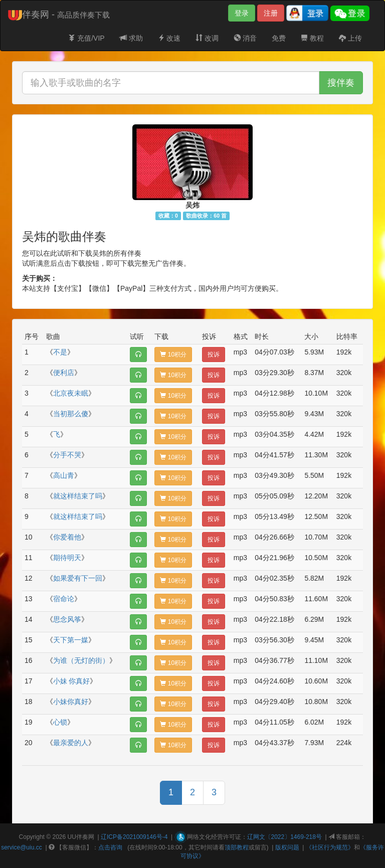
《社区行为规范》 (330, 847)
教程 (312, 38)
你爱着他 (67, 537)
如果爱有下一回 (78, 578)
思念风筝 (67, 619)
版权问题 (287, 847)
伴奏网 (85, 837)
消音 (245, 38)
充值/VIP (86, 38)
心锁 (60, 722)
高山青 (64, 475)
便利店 (64, 373)
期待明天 (67, 558)
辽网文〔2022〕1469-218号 (284, 837)
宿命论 (64, 599)
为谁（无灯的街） (81, 660)
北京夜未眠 (71, 393)
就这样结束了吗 (78, 496)
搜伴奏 (341, 83)
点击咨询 (110, 847)
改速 (169, 38)
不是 (60, 352)
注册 (271, 13)
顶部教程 (237, 847)
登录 (242, 13)
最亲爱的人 (71, 743)
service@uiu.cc (22, 847)
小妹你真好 (71, 702)
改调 (207, 38)
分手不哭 (67, 455)
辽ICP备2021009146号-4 (134, 837)
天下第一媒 (71, 640)
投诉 (214, 355)
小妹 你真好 (72, 681)
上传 (350, 38)
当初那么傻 (71, 414)
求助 (131, 38)
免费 (279, 38)
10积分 (173, 355)
